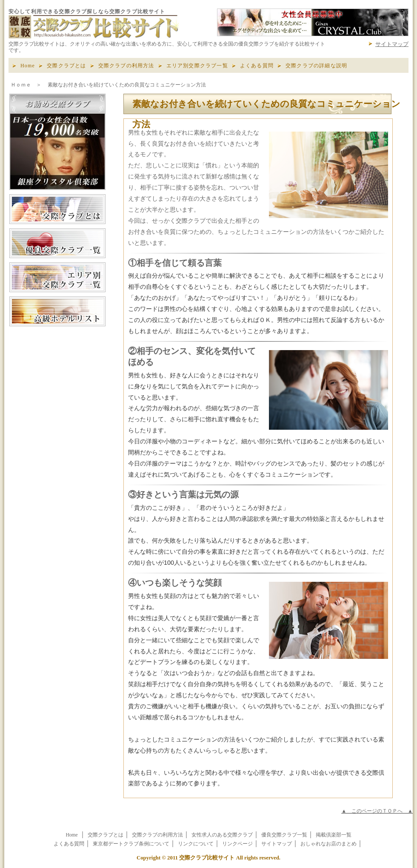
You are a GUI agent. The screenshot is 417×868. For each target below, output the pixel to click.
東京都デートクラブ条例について (131, 844)
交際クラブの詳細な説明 (316, 66)
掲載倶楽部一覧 (334, 835)
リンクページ (237, 844)
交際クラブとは (66, 66)
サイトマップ (392, 44)
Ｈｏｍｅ (21, 85)
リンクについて (196, 844)
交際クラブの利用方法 (126, 66)
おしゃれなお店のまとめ (328, 844)
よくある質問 (257, 66)
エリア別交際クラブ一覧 (197, 66)
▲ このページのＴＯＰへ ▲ (377, 811)
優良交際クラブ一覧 (284, 835)
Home (28, 66)
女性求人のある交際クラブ (222, 835)
